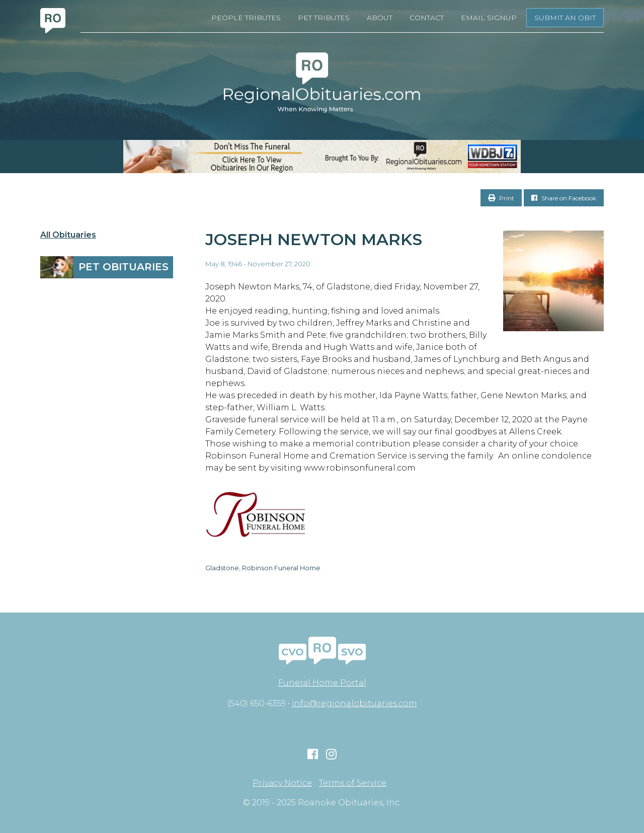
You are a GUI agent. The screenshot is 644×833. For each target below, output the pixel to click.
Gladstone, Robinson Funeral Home (263, 568)
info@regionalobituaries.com (354, 703)
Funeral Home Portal (322, 683)
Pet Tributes (324, 18)
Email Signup (489, 18)
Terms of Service (353, 783)
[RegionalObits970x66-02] (322, 157)
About (380, 18)
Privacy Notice (282, 783)
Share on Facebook (564, 198)
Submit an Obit (565, 18)
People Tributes (246, 18)
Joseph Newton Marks (314, 239)
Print (501, 198)
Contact (427, 18)
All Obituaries (68, 235)
